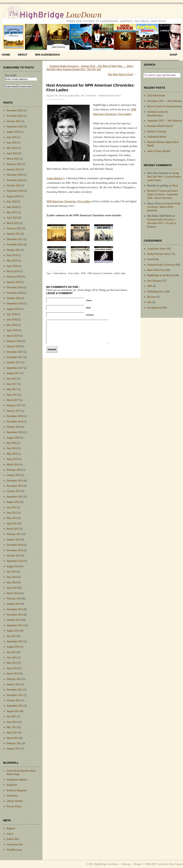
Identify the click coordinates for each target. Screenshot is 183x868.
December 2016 (15, 416)
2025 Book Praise (156, 96)
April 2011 (12, 733)
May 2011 (12, 727)
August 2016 (13, 438)
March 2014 (13, 593)
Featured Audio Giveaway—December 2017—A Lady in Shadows (162, 223)
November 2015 (15, 486)
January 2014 (13, 604)
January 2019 (13, 282)
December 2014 (15, 545)
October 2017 (14, 362)
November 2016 (15, 422)
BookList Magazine (17, 790)
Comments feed (15, 844)
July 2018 (12, 314)
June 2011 (12, 722)
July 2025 (12, 137)
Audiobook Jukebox (17, 780)
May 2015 (12, 518)
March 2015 (13, 529)
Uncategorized (155, 308)
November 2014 (15, 550)
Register (11, 828)
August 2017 (13, 373)
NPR (83, 273)
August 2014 (13, 566)
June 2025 (12, 143)
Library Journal (15, 801)
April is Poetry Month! (159, 151)
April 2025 (12, 153)
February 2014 (14, 599)
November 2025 (15, 116)
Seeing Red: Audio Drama (164, 177)
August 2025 (13, 132)
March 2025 (13, 159)
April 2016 (12, 459)
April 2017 (12, 395)
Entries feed (13, 839)
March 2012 (13, 674)
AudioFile (12, 785)
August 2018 (13, 309)
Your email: (11, 75)
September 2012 (15, 641)
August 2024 (13, 196)
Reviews (152, 297)
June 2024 (12, 207)
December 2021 (15, 239)
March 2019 (13, 271)
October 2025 (14, 121)
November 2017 (15, 357)
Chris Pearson (176, 864)
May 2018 (12, 325)
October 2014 (14, 556)
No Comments (89, 96)
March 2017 (13, 400)
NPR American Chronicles (100, 273)
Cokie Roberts (55, 178)
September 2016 (15, 432)
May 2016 (12, 454)
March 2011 (13, 738)
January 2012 (13, 684)
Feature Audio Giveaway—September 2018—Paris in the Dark (163, 194)
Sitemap (126, 864)
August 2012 (13, 647)
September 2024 (15, 191)
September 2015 (15, 497)
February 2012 (14, 679)
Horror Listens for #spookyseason (165, 106)
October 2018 (14, 298)
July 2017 (12, 379)
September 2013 (15, 625)
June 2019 (12, 255)
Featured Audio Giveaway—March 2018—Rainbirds (164, 207)
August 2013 (13, 631)
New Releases (154, 281)
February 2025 (14, 164)
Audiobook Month (157, 137)
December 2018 (15, 287)
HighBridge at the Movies (160, 275)
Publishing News (156, 292)
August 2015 (13, 502)
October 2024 (14, 186)
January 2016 (13, 475)
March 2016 (13, 465)
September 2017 (15, 368)
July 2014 (12, 572)
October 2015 (14, 491)
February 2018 (14, 341)
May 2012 (12, 663)
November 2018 (15, 293)
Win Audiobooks (47, 55)
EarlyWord (12, 796)
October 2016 (14, 427)
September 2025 (15, 127)
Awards (151, 259)
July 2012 (12, 652)
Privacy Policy (14, 806)
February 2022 (14, 228)
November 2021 (15, 245)
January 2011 (13, 749)
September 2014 (15, 561)
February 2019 (14, 277)
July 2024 (12, 202)
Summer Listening (157, 131)
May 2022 (12, 212)
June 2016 (12, 448)
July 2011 (12, 716)
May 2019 (12, 261)
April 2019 (12, 266)
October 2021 (14, 250)
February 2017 (14, 405)
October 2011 (13, 700)
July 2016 (12, 443)
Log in (10, 834)
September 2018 (15, 303)
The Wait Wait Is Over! (121, 74)
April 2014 (12, 588)
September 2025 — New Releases (165, 121)
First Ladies (74, 273)
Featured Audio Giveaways (161, 265)
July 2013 (12, 636)
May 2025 (12, 148)
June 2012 (12, 658)
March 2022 (13, 223)
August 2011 (13, 711)
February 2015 (14, 534)
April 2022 (12, 218)
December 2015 (15, 481)
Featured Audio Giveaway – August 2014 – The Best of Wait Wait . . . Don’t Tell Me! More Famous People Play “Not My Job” (90, 68)
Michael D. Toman (157, 191)
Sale (149, 302)
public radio (120, 273)
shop (173, 55)
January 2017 (13, 411)
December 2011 (15, 690)
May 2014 (12, 582)
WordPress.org (14, 850)
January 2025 (13, 169)
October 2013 (14, 620)
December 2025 (15, 110)
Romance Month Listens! (160, 126)
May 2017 (12, 389)
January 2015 (13, 540)
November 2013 (15, 615)
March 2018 (13, 336)
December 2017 (15, 352)
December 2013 (15, 609)
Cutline (161, 864)
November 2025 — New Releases (165, 101)
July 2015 (12, 507)
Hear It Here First (156, 270)
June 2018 (12, 320)
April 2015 (12, 524)
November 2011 (15, 695)
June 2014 (12, 577)
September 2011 (15, 706)
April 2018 (12, 330)
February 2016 (14, 470)
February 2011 (14, 743)
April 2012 (12, 668)
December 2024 (15, 175)
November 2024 (15, 180)
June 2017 (12, 384)
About (23, 55)
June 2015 (12, 513)
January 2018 (13, 346)
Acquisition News (156, 249)
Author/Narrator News (110, 96)
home (6, 55)
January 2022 (13, 234)
